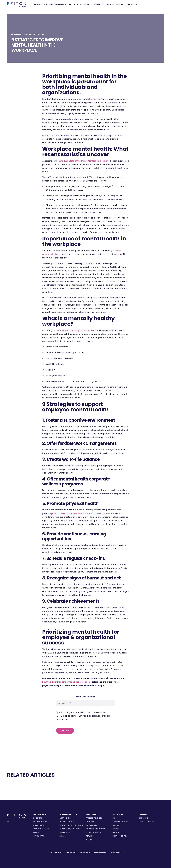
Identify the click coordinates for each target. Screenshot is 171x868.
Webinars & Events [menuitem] (120, 822)
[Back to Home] (17, 5)
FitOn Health (17, 34)
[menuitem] (46, 5)
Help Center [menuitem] (144, 818)
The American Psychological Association (75, 330)
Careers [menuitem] (116, 825)
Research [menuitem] (116, 829)
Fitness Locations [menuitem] (146, 822)
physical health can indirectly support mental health (77, 513)
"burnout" (97, 99)
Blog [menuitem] (115, 818)
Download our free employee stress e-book (65, 682)
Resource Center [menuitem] (120, 836)
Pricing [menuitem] (116, 832)
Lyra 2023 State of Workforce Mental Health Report (84, 161)
